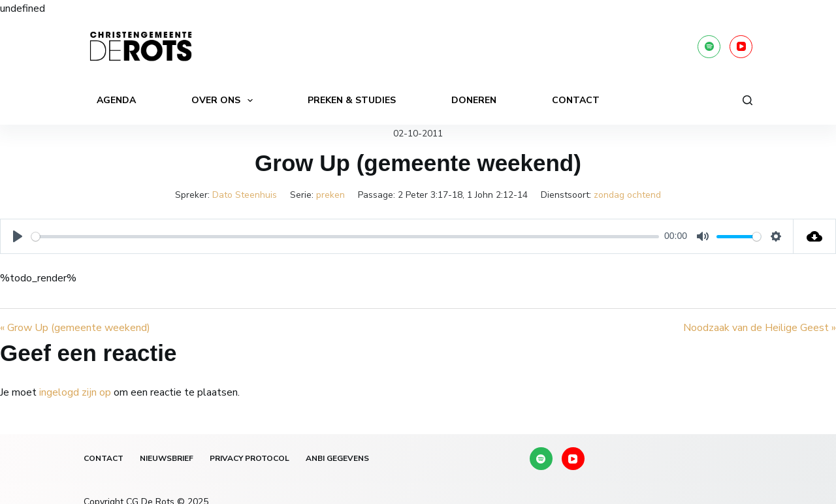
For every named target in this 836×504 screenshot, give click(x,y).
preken (330, 195)
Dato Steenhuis (245, 195)
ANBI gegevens (337, 459)
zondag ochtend (627, 195)
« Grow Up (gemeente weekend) (75, 328)
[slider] (345, 237)
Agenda (116, 100)
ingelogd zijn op (75, 392)
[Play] (18, 236)
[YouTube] (741, 47)
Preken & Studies (352, 100)
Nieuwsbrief (167, 459)
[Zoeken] (748, 100)
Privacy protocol (249, 459)
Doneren (474, 100)
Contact (576, 100)
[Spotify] (709, 47)
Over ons (225, 101)
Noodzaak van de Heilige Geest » (760, 328)
